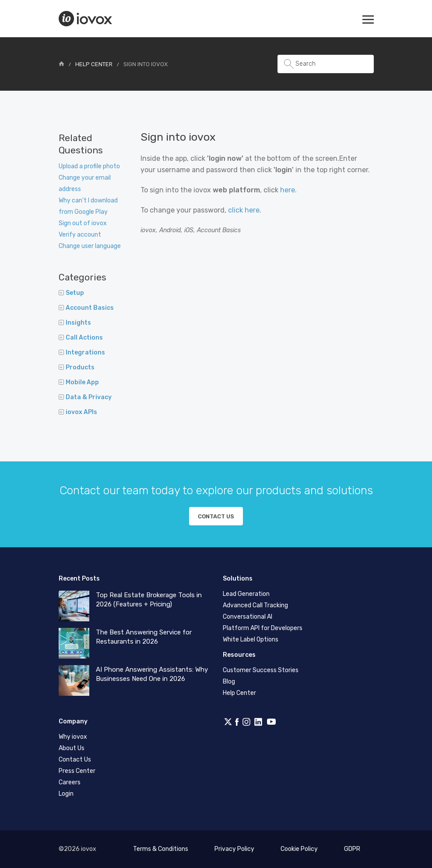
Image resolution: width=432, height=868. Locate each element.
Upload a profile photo (89, 166)
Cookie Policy (299, 849)
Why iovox (73, 737)
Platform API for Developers (263, 628)
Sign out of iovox (83, 223)
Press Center (77, 771)
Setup (71, 293)
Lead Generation (246, 594)
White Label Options (251, 639)
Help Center (94, 64)
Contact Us (75, 760)
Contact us (216, 516)
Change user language (90, 246)
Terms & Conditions (161, 849)
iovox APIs (78, 412)
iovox (86, 19)
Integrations (82, 353)
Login (66, 794)
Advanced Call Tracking (255, 605)
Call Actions (81, 338)
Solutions (238, 579)
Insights (75, 323)
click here (244, 210)
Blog (229, 682)
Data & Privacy (85, 397)
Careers (70, 782)
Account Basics (86, 308)
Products (77, 367)
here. (288, 190)
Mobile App (79, 382)
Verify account (80, 235)
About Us (72, 748)
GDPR (352, 849)
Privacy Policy (234, 849)
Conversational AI (248, 617)
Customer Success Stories (261, 670)
